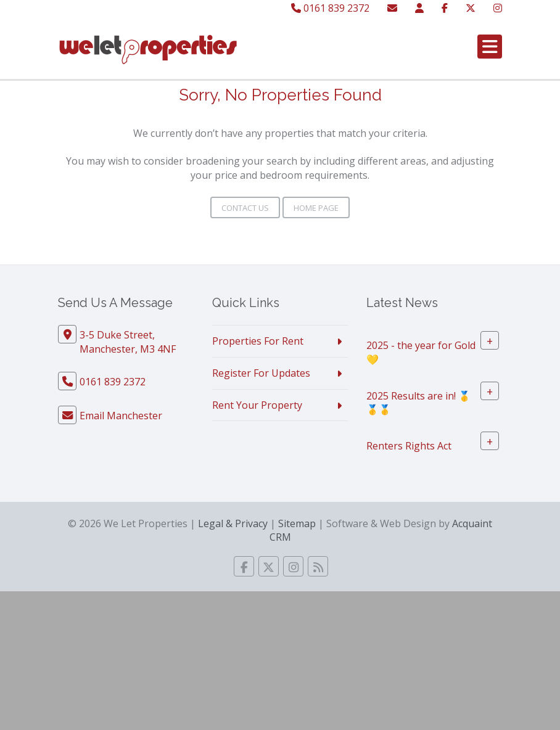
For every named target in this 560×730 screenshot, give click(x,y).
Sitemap (297, 523)
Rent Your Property (257, 405)
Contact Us (245, 208)
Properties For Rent (258, 341)
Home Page (316, 208)
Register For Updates (261, 373)
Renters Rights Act (409, 446)
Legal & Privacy (233, 523)
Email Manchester (121, 416)
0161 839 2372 (330, 8)
